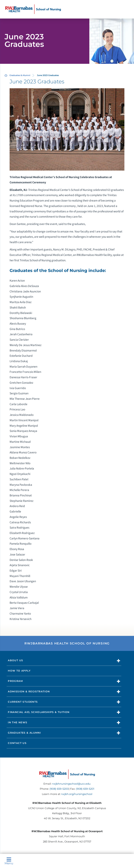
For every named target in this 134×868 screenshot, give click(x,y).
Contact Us (17, 743)
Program (15, 681)
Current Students (23, 702)
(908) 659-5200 (59, 789)
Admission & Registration (29, 691)
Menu (9, 861)
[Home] (33, 9)
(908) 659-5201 (85, 789)
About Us (15, 660)
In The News (18, 722)
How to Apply (19, 671)
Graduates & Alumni (20, 75)
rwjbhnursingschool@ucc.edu (71, 784)
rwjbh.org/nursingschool (77, 794)
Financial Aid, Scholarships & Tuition (39, 712)
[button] (118, 661)
